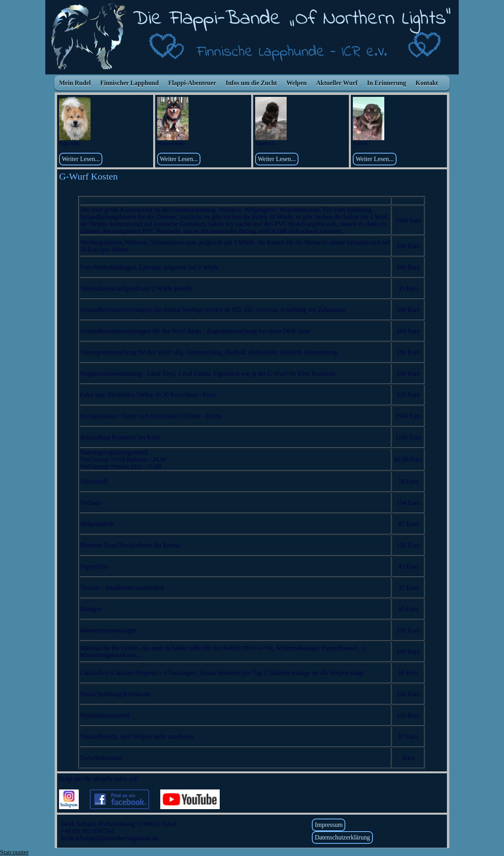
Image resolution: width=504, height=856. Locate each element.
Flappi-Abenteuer (192, 83)
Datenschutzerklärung (342, 837)
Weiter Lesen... (81, 159)
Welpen (296, 83)
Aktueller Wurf (337, 83)
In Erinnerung (386, 83)
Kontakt (427, 83)
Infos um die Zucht (251, 83)
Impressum (329, 825)
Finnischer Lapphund (129, 83)
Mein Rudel (75, 83)
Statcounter (14, 852)
